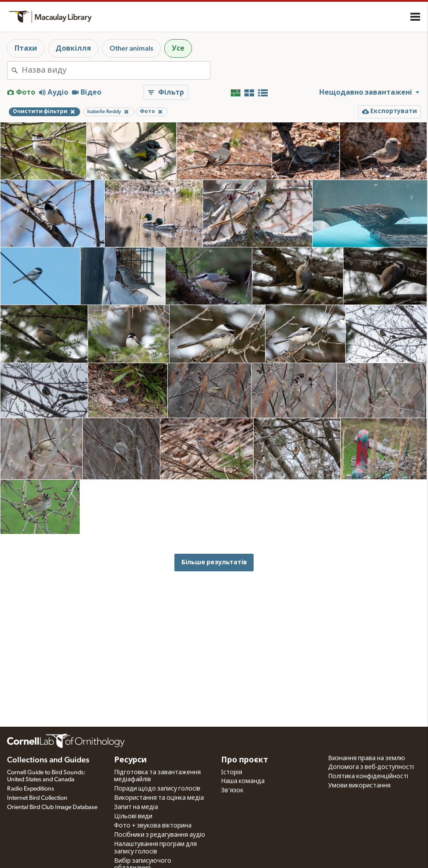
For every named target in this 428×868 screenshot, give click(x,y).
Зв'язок (232, 791)
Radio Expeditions (31, 789)
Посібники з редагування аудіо (160, 835)
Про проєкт (245, 760)
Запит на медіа (136, 807)
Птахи (26, 48)
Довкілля (73, 48)
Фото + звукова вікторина (153, 826)
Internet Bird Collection (37, 798)
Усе (178, 48)
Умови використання (359, 786)
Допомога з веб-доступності (371, 767)
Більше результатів (214, 562)
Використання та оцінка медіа (159, 798)
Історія (232, 772)
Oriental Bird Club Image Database (52, 807)
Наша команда (243, 781)
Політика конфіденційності (368, 776)
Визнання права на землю (367, 758)
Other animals (131, 48)
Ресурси (130, 760)
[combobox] (116, 70)
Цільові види (133, 817)
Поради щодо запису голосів (157, 789)
